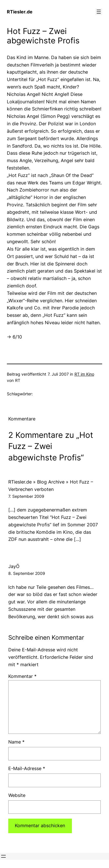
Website (17, 795)
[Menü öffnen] (99, 12)
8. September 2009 (27, 573)
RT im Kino (84, 374)
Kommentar (22, 676)
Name (16, 742)
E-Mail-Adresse (27, 768)
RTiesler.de (20, 12)
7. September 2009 (26, 496)
